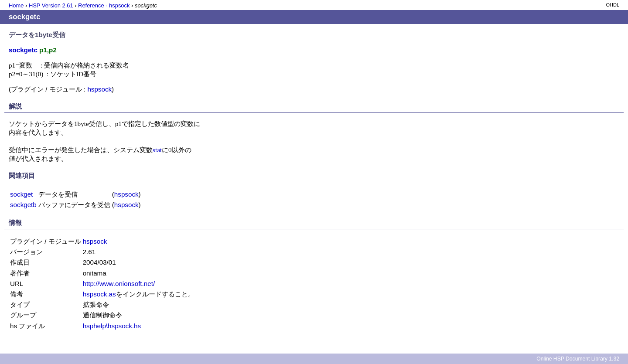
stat (157, 150)
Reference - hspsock (104, 5)
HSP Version (51, 5)
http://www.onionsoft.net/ (119, 284)
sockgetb (23, 205)
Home (16, 5)
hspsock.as (99, 294)
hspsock (99, 89)
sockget (21, 194)
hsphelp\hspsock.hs (112, 326)
